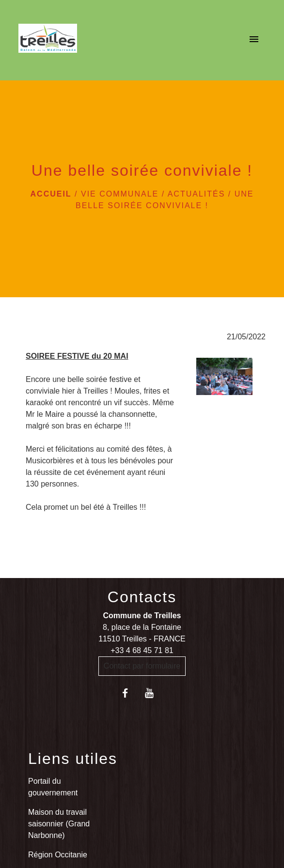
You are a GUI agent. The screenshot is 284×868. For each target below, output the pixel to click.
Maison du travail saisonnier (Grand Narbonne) (59, 824)
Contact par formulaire (142, 666)
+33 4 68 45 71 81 (142, 650)
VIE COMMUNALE (120, 194)
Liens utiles (73, 759)
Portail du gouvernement (53, 787)
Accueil (51, 194)
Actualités (197, 194)
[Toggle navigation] (254, 40)
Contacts (142, 597)
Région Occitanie (58, 855)
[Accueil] (48, 40)
